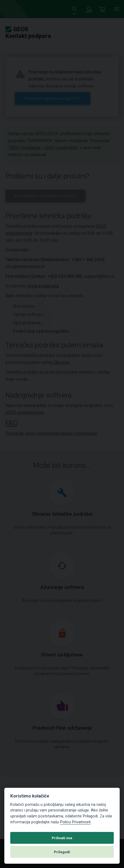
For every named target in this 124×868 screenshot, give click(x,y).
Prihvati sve (62, 838)
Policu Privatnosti (75, 822)
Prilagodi (62, 852)
